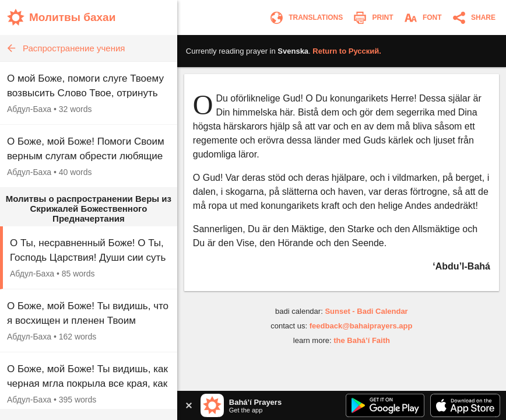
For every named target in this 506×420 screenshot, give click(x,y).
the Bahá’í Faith (362, 340)
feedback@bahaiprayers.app (361, 326)
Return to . (347, 51)
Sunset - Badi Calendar (366, 311)
